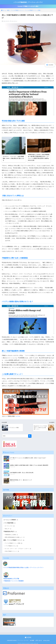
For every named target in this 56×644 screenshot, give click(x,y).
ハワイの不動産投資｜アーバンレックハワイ (28, 2)
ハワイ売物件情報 (10, 522)
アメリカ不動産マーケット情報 (14, 543)
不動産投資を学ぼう (10, 531)
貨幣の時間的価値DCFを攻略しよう (15, 537)
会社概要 (32, 640)
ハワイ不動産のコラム (11, 545)
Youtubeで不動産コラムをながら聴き (28, 6)
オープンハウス (10, 525)
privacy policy (46, 640)
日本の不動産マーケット (12, 551)
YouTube (18, 416)
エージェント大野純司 (11, 519)
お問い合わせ (39, 640)
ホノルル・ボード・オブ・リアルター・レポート (18, 548)
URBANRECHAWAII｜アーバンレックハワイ (18, 640)
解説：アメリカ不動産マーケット (14, 540)
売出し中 (8, 528)
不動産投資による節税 (11, 534)
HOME (28, 637)
